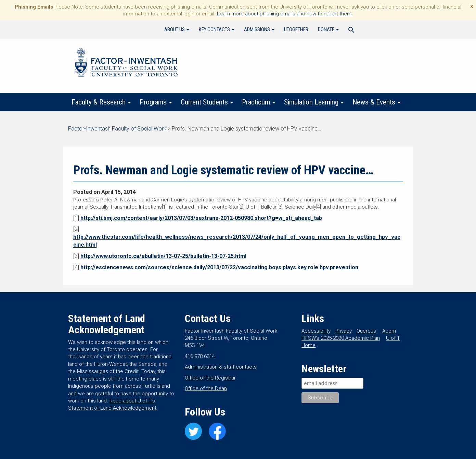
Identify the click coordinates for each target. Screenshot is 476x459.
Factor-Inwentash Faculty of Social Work (126, 64)
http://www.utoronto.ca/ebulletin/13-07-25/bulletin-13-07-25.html (163, 256)
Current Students (207, 102)
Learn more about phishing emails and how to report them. (285, 14)
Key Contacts (217, 29)
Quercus (366, 331)
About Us (177, 29)
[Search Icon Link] (351, 31)
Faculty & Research (101, 102)
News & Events (376, 102)
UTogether (296, 29)
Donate (328, 29)
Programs (156, 102)
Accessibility (316, 331)
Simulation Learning (314, 102)
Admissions (259, 29)
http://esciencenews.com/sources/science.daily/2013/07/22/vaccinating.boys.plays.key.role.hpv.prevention (219, 267)
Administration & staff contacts (221, 367)
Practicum (259, 102)
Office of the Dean (206, 388)
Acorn (389, 331)
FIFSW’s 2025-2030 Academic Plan (341, 338)
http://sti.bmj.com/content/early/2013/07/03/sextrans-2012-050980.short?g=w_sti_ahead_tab (201, 218)
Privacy (344, 331)
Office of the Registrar (210, 378)
